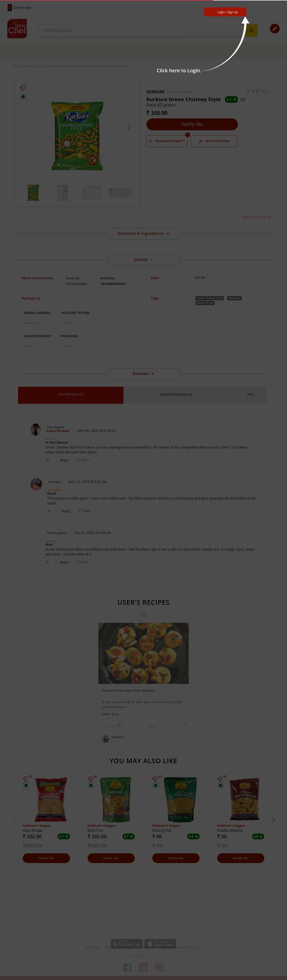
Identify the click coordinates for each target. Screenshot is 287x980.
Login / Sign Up (228, 12)
